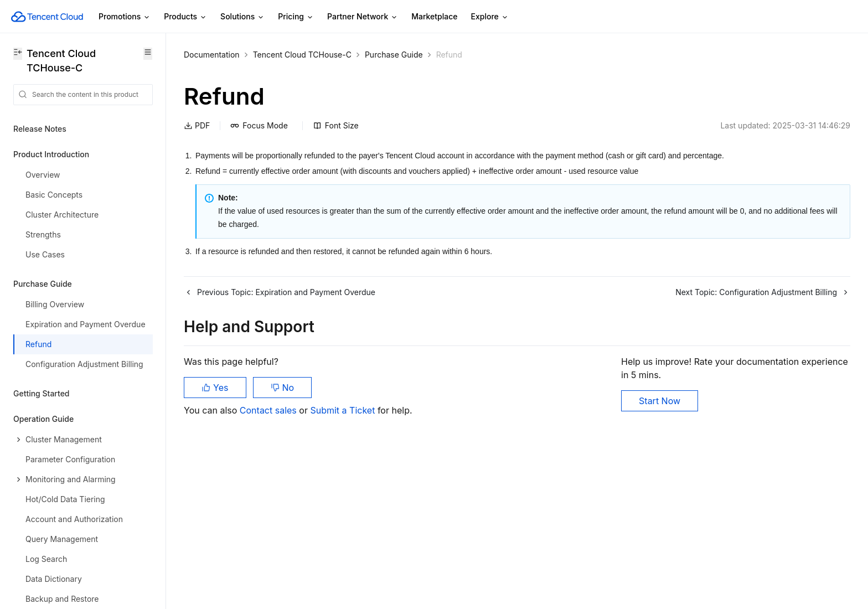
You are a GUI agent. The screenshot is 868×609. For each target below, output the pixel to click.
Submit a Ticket (343, 410)
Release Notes (40, 129)
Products (185, 17)
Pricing (296, 17)
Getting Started (42, 393)
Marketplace (434, 16)
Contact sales (269, 410)
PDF (197, 125)
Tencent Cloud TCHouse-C (302, 55)
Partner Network (363, 17)
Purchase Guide (394, 55)
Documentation (212, 55)
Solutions (242, 17)
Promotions (125, 17)
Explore (490, 17)
